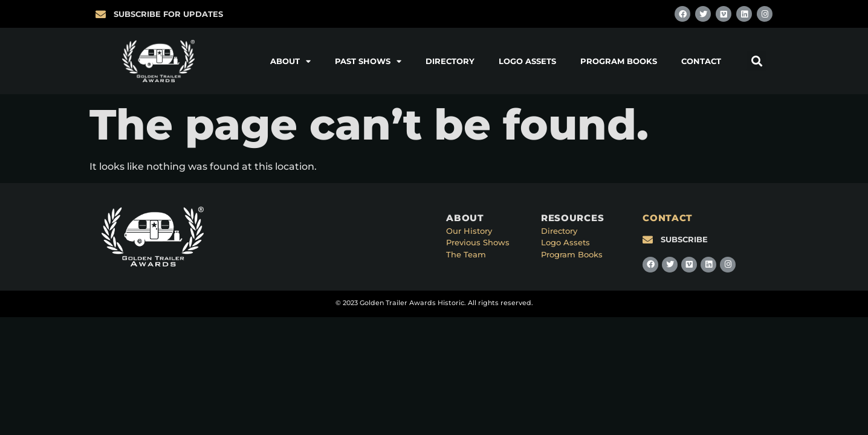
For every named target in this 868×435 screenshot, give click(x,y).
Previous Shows (478, 242)
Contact (701, 61)
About (290, 61)
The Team (466, 254)
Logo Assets (527, 61)
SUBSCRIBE (684, 239)
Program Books (619, 61)
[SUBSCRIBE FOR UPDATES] (101, 14)
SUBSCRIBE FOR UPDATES (168, 14)
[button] (756, 61)
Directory (450, 61)
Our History (469, 231)
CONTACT (668, 218)
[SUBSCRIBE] (648, 240)
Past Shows (368, 61)
